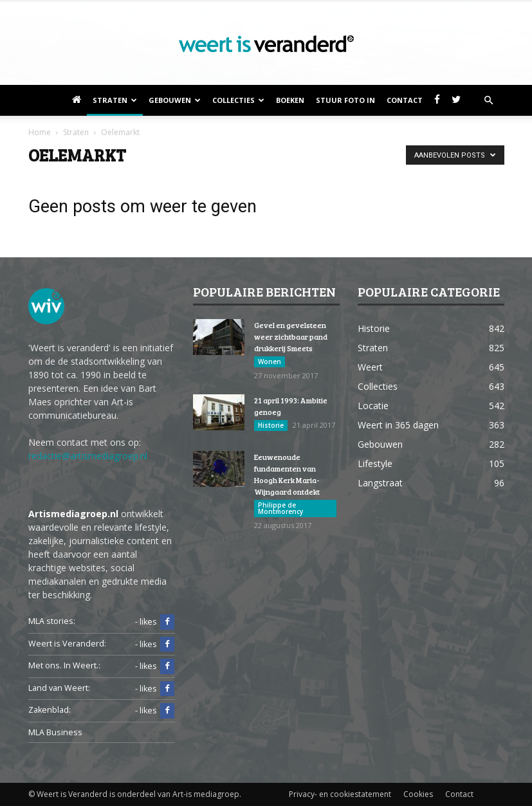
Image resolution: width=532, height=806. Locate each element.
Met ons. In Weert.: (64, 665)
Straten (115, 100)
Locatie (373, 406)
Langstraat (380, 483)
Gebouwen (175, 100)
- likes (155, 622)
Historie (271, 425)
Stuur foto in (345, 100)
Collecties (238, 100)
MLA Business (55, 732)
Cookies (418, 794)
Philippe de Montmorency (280, 508)
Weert (370, 367)
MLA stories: (52, 621)
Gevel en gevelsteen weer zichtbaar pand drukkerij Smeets (291, 336)
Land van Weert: (59, 688)
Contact (405, 100)
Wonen (270, 362)
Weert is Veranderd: (67, 644)
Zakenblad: (50, 710)
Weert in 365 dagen (398, 425)
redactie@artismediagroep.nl (88, 456)
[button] (489, 100)
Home (40, 132)
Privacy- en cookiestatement (340, 794)
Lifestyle (375, 463)
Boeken (290, 100)
